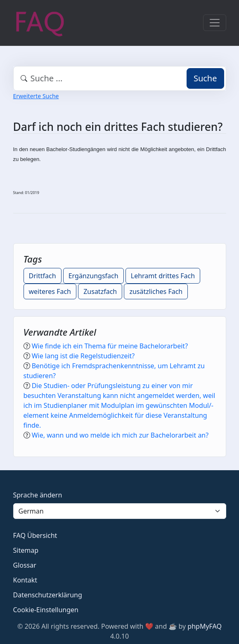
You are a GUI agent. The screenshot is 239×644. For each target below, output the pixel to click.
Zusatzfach (100, 291)
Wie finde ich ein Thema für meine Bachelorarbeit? (110, 346)
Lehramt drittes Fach (163, 276)
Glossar (25, 565)
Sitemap (26, 550)
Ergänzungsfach (93, 276)
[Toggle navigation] (215, 23)
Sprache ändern (38, 495)
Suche (205, 78)
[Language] (120, 511)
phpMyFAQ (205, 626)
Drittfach (43, 276)
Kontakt (25, 580)
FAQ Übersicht (35, 535)
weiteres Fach (50, 291)
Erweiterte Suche (36, 96)
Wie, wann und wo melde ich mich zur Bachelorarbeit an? (120, 435)
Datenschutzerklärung (48, 595)
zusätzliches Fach (156, 291)
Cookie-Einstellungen (46, 610)
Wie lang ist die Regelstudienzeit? (83, 356)
